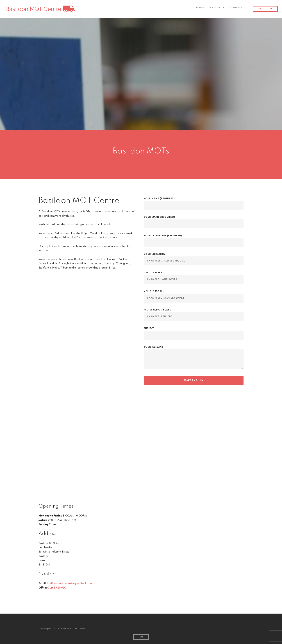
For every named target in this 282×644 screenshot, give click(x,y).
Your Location (194, 258)
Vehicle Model (194, 295)
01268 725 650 (57, 588)
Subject (194, 332)
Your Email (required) (194, 221)
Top (141, 637)
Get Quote (217, 9)
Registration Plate (194, 313)
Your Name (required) (194, 202)
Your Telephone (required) (194, 239)
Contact (236, 9)
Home (199, 9)
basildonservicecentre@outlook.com (70, 583)
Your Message (194, 360)
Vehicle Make (194, 276)
